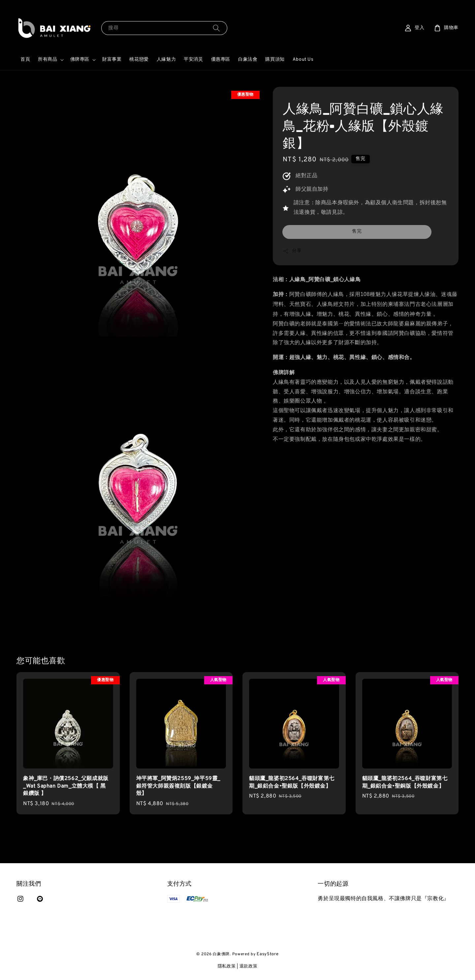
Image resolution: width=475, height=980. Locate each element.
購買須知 (275, 60)
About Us (303, 60)
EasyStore (268, 954)
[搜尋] (216, 28)
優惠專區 (221, 60)
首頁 (25, 60)
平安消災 (193, 60)
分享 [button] (292, 251)
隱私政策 (227, 966)
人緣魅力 (166, 60)
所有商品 (47, 60)
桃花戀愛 (139, 60)
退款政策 (249, 966)
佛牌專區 (80, 60)
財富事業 (112, 60)
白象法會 (248, 60)
